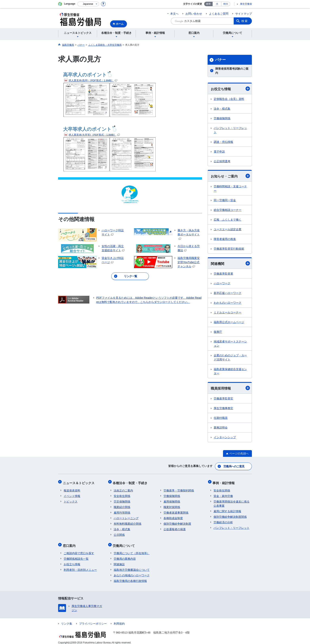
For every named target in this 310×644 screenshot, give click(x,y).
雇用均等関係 (122, 511)
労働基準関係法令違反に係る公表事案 (232, 502)
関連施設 (119, 561)
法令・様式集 (222, 109)
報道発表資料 (72, 488)
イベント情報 (72, 494)
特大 (226, 4)
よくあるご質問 (219, 14)
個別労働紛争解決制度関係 (230, 515)
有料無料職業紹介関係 (128, 522)
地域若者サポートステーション (230, 344)
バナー (220, 60)
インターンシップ (225, 438)
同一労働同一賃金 (225, 201)
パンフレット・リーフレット (230, 130)
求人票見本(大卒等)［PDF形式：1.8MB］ (92, 135)
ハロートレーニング (126, 516)
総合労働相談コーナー (228, 210)
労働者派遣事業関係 (176, 511)
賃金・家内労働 (223, 494)
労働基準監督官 (223, 399)
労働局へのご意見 (234, 466)
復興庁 (218, 332)
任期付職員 (221, 418)
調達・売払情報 (223, 142)
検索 (245, 21)
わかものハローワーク (228, 303)
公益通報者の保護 (175, 527)
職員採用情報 (230, 389)
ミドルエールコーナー (228, 313)
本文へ (174, 14)
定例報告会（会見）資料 (229, 99)
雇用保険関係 (172, 500)
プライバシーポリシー (93, 620)
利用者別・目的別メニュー (80, 566)
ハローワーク (222, 284)
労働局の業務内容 (125, 555)
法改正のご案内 (123, 488)
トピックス (71, 500)
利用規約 (119, 620)
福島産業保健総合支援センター (230, 372)
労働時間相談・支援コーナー (230, 189)
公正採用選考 (222, 161)
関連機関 (230, 264)
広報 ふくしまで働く (228, 220)
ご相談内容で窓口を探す (79, 549)
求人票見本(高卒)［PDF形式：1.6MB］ (91, 80)
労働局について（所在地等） (132, 549)
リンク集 (67, 620)
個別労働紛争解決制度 (177, 522)
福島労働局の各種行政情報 (130, 577)
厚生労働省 (246, 4)
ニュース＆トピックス (79, 482)
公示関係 (119, 533)
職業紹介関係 (122, 505)
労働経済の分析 (223, 520)
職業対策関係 (172, 505)
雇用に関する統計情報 (227, 509)
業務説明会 (221, 428)
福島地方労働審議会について (132, 566)
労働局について (125, 543)
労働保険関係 (222, 119)
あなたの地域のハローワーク (132, 572)
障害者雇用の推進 (225, 239)
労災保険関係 (122, 500)
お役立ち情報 (230, 89)
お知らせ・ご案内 (230, 176)
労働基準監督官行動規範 (229, 249)
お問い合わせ (194, 14)
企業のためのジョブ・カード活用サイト (230, 358)
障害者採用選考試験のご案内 (232, 71)
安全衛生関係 (122, 494)
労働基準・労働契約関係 (179, 488)
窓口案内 (70, 543)
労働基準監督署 (223, 274)
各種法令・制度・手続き (131, 482)
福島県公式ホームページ (229, 323)
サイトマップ (244, 14)
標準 (208, 4)
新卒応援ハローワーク (228, 294)
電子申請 (219, 152)
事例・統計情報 (225, 482)
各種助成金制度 (173, 516)
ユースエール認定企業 (228, 230)
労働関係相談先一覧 (76, 555)
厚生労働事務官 (223, 409)
